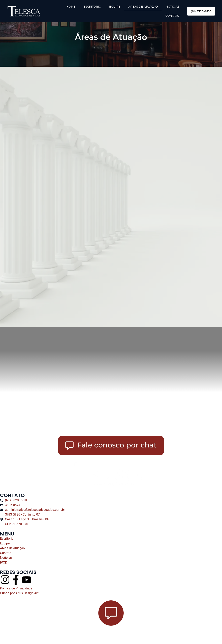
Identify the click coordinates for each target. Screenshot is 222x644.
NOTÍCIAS (173, 7)
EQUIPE (115, 7)
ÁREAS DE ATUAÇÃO (143, 7)
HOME (71, 7)
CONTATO (173, 16)
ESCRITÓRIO (92, 7)
